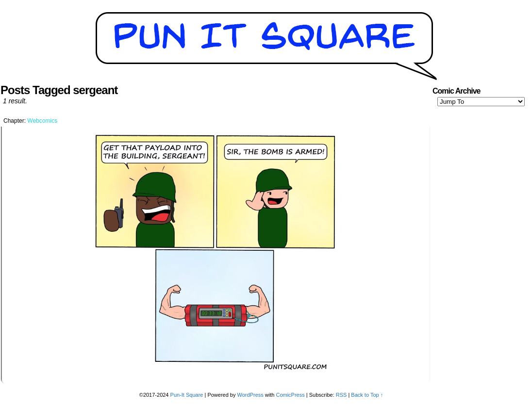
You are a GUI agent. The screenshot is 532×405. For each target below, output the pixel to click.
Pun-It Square (187, 395)
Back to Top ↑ (367, 395)
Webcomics (42, 121)
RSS (341, 395)
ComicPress (290, 395)
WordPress (250, 395)
